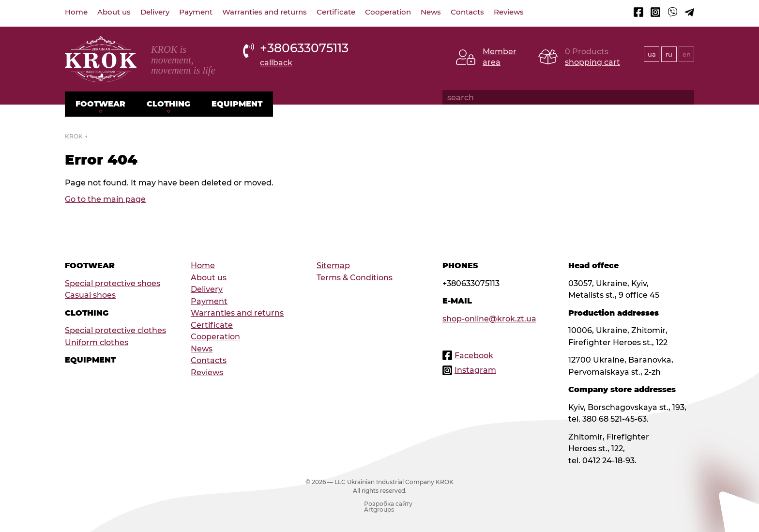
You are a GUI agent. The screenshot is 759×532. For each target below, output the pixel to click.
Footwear (100, 104)
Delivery (155, 12)
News (431, 12)
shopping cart (592, 62)
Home (76, 12)
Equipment (237, 104)
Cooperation (388, 12)
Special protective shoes (113, 283)
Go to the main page (105, 199)
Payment (196, 12)
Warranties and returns (265, 12)
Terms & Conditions (355, 277)
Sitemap (333, 265)
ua (652, 54)
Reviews (509, 12)
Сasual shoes (90, 295)
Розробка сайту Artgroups (388, 507)
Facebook (474, 355)
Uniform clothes (97, 342)
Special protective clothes (115, 330)
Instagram (475, 370)
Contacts (467, 12)
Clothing (168, 104)
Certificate (336, 12)
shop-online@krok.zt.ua (489, 319)
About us (114, 12)
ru (669, 54)
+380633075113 (304, 48)
